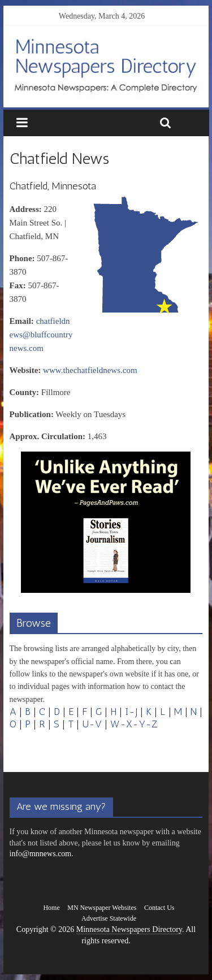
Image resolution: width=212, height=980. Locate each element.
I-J (131, 712)
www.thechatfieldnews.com (90, 370)
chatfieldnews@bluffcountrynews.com (41, 335)
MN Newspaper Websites (102, 908)
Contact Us (159, 908)
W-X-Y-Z (134, 724)
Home (51, 908)
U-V (92, 724)
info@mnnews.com (41, 854)
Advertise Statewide (109, 918)
